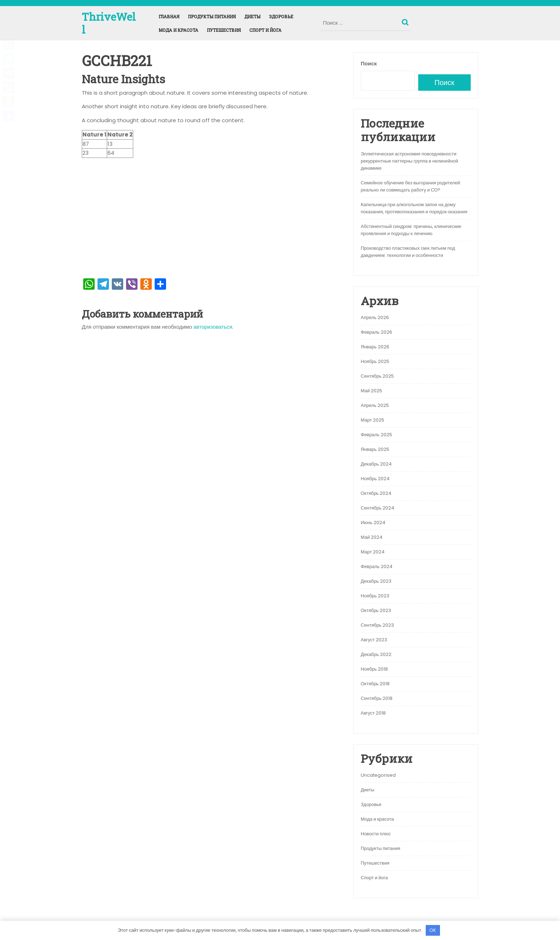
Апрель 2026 (375, 317)
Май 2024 (372, 537)
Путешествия (224, 30)
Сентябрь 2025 (377, 376)
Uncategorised (378, 775)
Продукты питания (212, 16)
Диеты (252, 16)
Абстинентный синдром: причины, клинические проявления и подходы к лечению (411, 230)
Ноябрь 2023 (375, 596)
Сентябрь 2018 (377, 698)
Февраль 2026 (376, 332)
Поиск (406, 21)
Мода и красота (178, 30)
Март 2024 (373, 552)
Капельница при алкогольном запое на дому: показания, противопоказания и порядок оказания (414, 208)
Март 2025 (372, 420)
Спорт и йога (265, 30)
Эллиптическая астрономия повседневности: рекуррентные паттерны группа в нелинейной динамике (409, 161)
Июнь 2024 (373, 523)
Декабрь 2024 (376, 464)
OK (433, 930)
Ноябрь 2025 (375, 361)
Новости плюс (376, 834)
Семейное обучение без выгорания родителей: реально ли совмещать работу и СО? (411, 186)
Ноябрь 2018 (374, 669)
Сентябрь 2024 (377, 508)
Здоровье (281, 16)
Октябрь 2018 (375, 684)
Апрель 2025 (375, 405)
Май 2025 (371, 391)
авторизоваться (213, 327)
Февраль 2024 (377, 566)
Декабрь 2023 (376, 581)
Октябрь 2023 (376, 610)
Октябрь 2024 (376, 493)
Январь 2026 (375, 347)
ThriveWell (109, 23)
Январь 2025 (375, 449)
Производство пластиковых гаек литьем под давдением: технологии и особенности (408, 252)
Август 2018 (373, 713)
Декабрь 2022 (376, 654)
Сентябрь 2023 (377, 625)
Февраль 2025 (376, 435)
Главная (169, 16)
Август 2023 (374, 640)
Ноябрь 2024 (375, 479)
